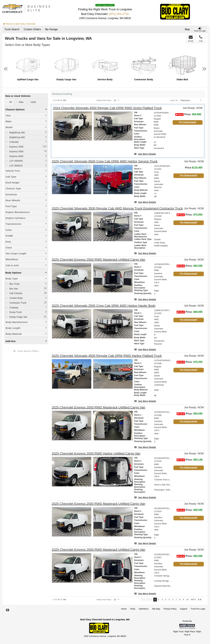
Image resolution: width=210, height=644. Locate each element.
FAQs (133, 609)
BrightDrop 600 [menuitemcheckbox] (17, 137)
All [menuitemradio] (10, 102)
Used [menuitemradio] (33, 102)
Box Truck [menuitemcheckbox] (14, 284)
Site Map (156, 609)
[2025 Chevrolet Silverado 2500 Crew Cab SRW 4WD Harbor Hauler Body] (104, 306)
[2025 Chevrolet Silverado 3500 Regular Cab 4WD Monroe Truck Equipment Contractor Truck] (117, 208)
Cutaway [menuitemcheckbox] (14, 308)
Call (201, 39)
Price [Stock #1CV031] (194, 168)
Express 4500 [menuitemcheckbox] (16, 156)
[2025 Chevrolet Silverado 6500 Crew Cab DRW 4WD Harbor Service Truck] (105, 161)
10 (187, 599)
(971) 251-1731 (119, 14)
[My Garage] (52, 29)
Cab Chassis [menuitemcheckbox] (16, 293)
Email (191, 39)
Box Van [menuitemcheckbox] (13, 289)
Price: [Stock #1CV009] (190, 414)
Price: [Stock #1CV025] (190, 312)
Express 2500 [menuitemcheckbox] (16, 147)
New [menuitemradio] (21, 102)
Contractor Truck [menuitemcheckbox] (17, 303)
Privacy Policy (170, 609)
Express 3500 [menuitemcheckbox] (16, 151)
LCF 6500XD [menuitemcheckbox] (16, 166)
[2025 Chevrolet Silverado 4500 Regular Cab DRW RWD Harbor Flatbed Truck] (107, 356)
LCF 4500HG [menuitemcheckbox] (16, 161)
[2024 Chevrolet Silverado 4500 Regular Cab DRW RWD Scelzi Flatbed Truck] (107, 108)
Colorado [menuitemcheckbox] (14, 142)
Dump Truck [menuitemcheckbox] (15, 312)
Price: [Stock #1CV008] (190, 266)
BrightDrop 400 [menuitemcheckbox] (17, 133)
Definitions (144, 609)
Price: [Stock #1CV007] (190, 556)
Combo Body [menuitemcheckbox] (16, 298)
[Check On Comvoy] (8, 610)
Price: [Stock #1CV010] (190, 510)
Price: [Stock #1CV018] (190, 460)
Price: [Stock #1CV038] (190, 362)
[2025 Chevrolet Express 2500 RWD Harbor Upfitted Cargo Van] (96, 454)
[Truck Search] (12, 29)
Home (124, 609)
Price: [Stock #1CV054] (188, 114)
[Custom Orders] (32, 29)
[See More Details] (145, 154)
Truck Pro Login (198, 609)
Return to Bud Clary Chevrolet (19, 24)
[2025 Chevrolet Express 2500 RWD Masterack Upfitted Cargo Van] (98, 260)
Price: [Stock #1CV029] (190, 215)
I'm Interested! (188, 122)
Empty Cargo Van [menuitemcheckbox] (18, 317)
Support (184, 609)
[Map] (187, 29)
